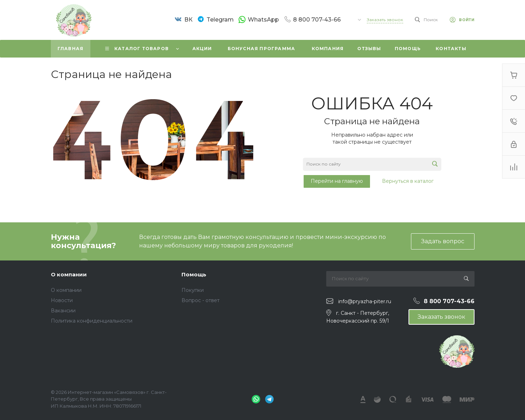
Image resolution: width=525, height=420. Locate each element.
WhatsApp (263, 19)
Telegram (220, 20)
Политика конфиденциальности (92, 321)
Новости (62, 300)
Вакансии (63, 311)
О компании (69, 274)
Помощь (194, 274)
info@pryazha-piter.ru (365, 301)
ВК (188, 20)
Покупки (193, 290)
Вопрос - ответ (201, 300)
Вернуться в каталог (408, 181)
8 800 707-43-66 (317, 19)
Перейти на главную (337, 181)
